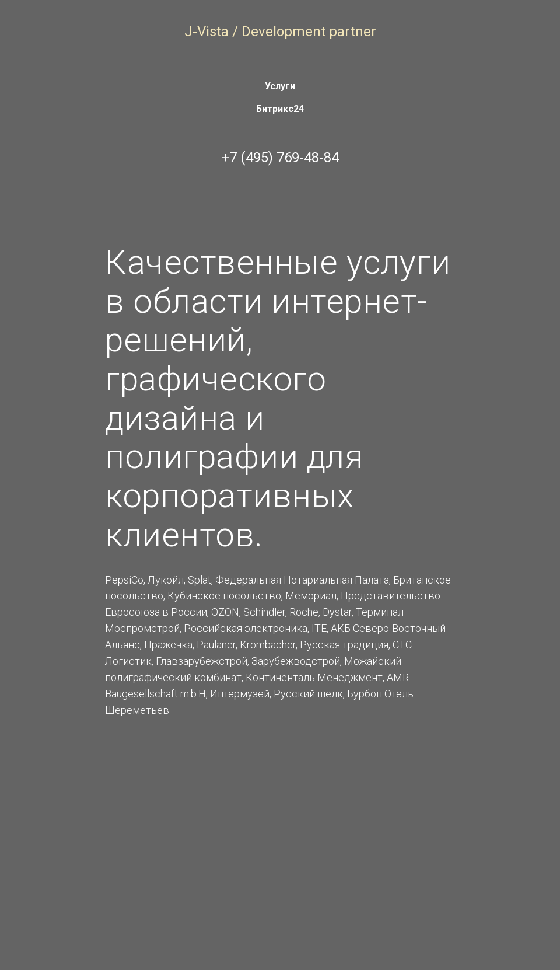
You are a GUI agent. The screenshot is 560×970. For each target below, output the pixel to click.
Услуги (280, 86)
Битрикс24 (280, 109)
